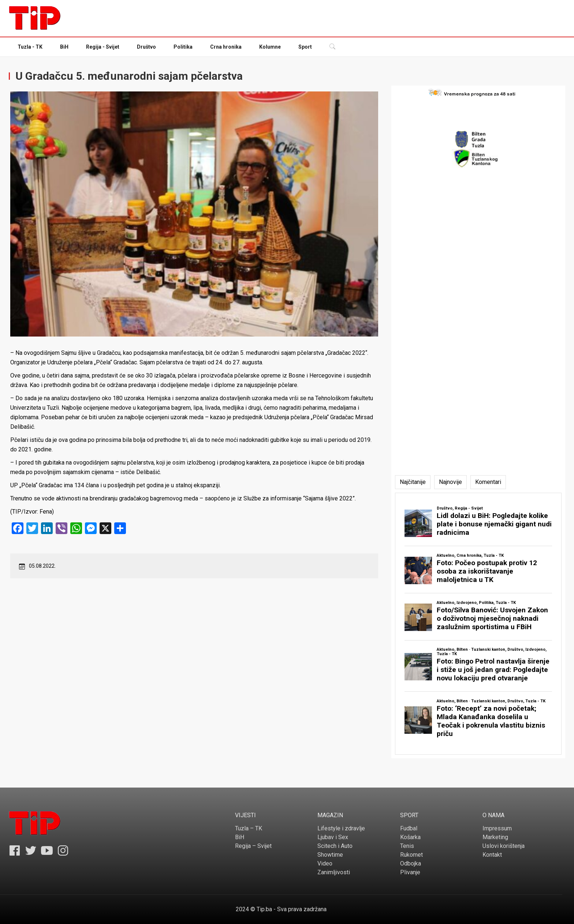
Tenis (407, 846)
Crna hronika (226, 47)
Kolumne (270, 47)
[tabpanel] (478, 624)
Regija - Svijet (103, 47)
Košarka (410, 837)
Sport (305, 47)
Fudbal (409, 828)
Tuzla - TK (30, 47)
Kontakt (492, 855)
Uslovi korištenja (504, 846)
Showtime (330, 855)
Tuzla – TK (249, 828)
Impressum (497, 828)
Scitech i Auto (335, 846)
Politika (183, 47)
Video (325, 863)
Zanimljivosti (334, 872)
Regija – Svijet (253, 846)
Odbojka (411, 863)
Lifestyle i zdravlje (341, 828)
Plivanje (410, 872)
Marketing (495, 837)
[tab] (413, 482)
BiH (64, 47)
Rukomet (411, 855)
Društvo (146, 47)
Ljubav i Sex (333, 837)
